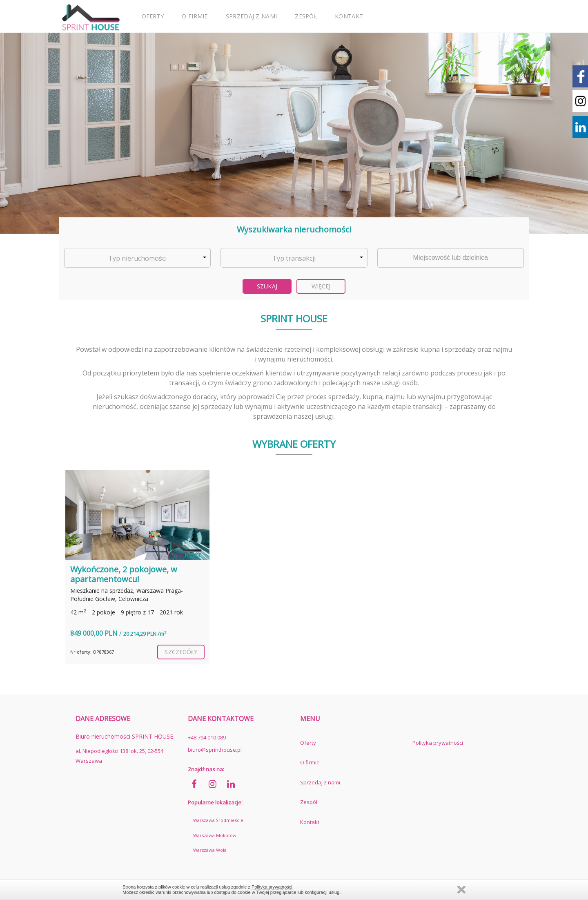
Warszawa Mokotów (215, 835)
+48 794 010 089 (207, 737)
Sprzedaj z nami (252, 16)
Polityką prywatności (272, 887)
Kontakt (349, 16)
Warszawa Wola (210, 850)
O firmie (195, 16)
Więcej (321, 286)
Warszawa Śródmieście (218, 820)
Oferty (153, 16)
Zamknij (461, 890)
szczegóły (181, 652)
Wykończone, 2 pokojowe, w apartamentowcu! (124, 574)
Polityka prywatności (438, 743)
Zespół (306, 16)
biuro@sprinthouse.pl (215, 750)
